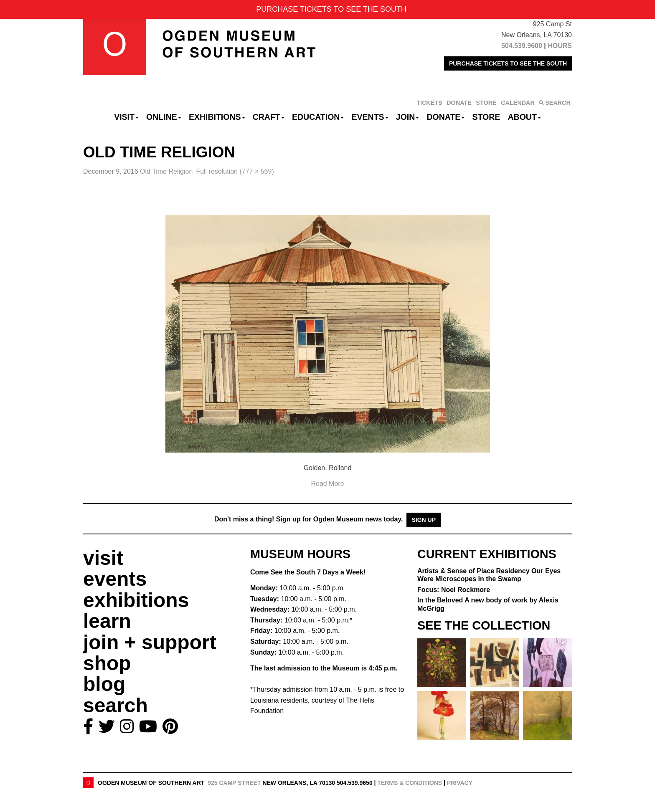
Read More (327, 484)
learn (107, 621)
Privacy (460, 783)
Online (164, 117)
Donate (446, 117)
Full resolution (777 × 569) (235, 171)
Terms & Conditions (410, 783)
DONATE (459, 103)
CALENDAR (518, 103)
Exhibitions (217, 117)
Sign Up (424, 520)
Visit (126, 117)
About (524, 117)
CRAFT (269, 117)
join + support (150, 642)
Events (370, 117)
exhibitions (136, 600)
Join (408, 117)
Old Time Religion (166, 171)
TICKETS (429, 103)
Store (486, 117)
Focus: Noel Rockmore (454, 590)
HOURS (560, 46)
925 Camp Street (234, 783)
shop (107, 663)
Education (318, 117)
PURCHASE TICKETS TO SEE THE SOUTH (508, 63)
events (115, 579)
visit (103, 558)
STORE (486, 103)
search (116, 705)
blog (104, 684)
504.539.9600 (522, 46)
